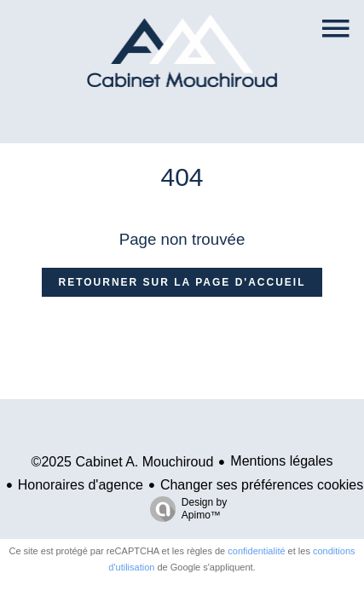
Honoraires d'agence (81, 485)
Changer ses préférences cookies (262, 485)
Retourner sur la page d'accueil (182, 282)
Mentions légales (281, 461)
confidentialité (256, 551)
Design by (184, 509)
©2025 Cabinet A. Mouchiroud (123, 462)
